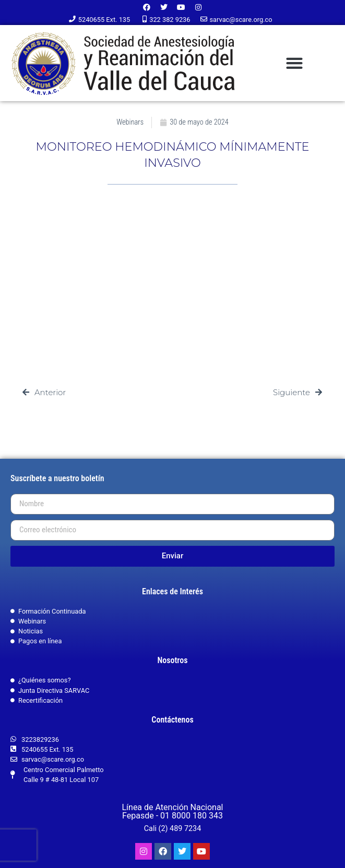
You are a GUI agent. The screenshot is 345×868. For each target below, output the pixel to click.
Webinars (130, 122)
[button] (295, 63)
